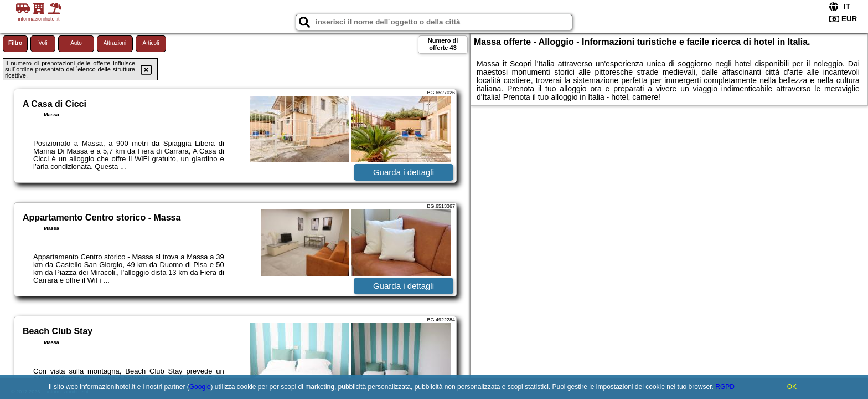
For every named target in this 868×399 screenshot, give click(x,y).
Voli (43, 43)
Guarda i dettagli (404, 172)
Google (200, 387)
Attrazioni (115, 43)
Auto (76, 43)
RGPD (725, 387)
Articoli (151, 43)
